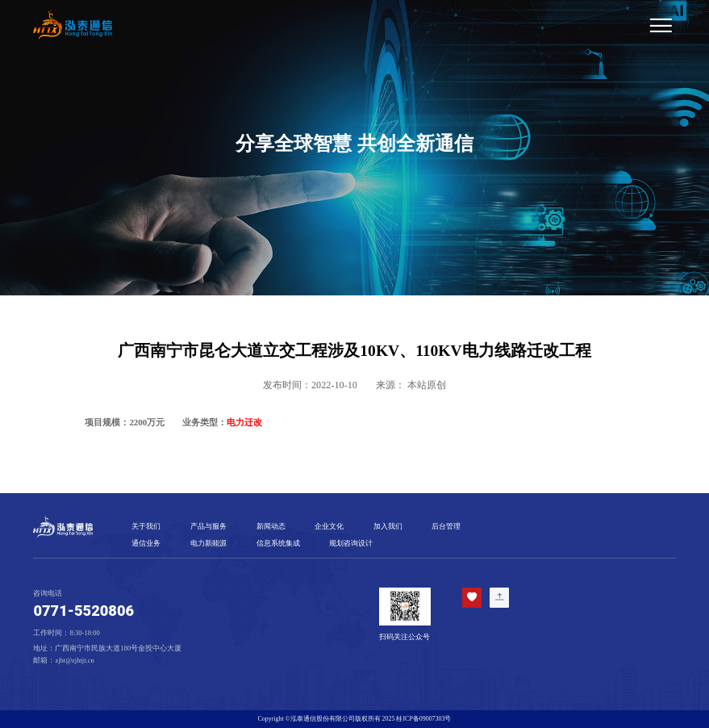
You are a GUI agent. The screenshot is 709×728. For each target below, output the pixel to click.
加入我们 (388, 526)
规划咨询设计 (351, 543)
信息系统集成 (278, 543)
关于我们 (146, 526)
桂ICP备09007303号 (423, 719)
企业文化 (329, 526)
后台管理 (446, 526)
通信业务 (146, 543)
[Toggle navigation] (398, 25)
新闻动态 (271, 526)
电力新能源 (209, 543)
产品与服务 (209, 526)
